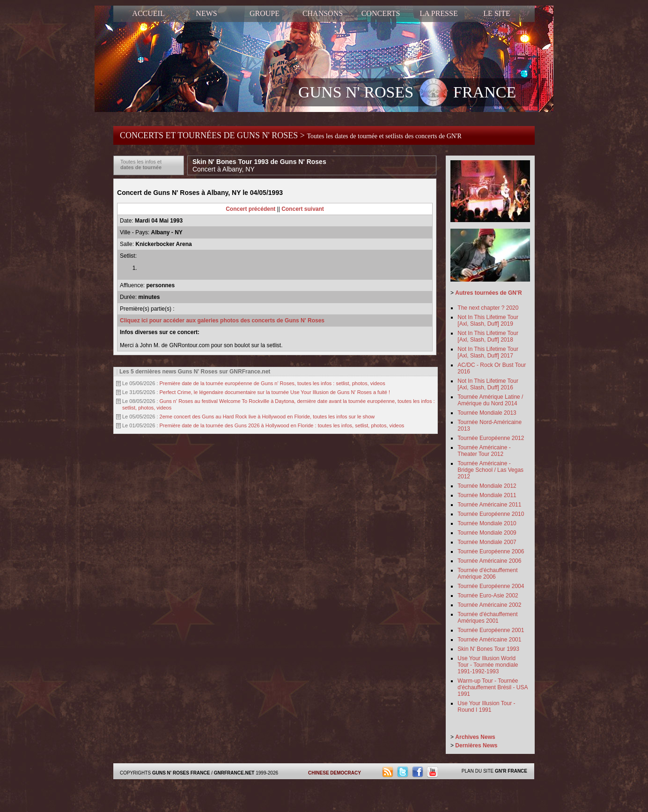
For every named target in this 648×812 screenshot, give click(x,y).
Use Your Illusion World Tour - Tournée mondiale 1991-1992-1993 (488, 665)
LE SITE (497, 13)
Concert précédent (250, 209)
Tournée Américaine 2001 (489, 640)
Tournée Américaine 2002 (489, 605)
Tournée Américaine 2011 (489, 505)
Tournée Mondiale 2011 (487, 495)
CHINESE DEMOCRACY (335, 773)
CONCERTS (381, 13)
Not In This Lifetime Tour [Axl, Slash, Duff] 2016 (488, 384)
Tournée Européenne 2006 (491, 551)
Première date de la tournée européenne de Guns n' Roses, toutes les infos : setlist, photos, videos (272, 383)
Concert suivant (303, 209)
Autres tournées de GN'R (488, 293)
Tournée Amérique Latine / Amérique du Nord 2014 (490, 400)
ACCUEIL (148, 13)
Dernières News (476, 745)
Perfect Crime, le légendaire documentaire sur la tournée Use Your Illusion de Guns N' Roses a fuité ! (275, 392)
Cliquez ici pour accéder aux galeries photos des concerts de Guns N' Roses (222, 320)
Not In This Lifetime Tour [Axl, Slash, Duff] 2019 (488, 320)
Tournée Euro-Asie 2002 (488, 596)
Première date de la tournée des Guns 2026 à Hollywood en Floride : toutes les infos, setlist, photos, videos (282, 425)
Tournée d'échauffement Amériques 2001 (487, 618)
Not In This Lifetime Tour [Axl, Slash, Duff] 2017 (488, 352)
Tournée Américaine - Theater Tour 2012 (484, 451)
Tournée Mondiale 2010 (487, 523)
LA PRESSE (438, 13)
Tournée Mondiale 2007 (487, 542)
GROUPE (265, 13)
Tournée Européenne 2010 (491, 514)
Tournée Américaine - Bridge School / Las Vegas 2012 (490, 470)
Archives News (475, 737)
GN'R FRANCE (511, 771)
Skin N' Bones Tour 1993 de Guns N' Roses (259, 165)
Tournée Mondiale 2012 (487, 486)
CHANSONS (323, 13)
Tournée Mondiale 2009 (487, 533)
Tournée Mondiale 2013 (487, 413)
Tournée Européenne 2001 (491, 630)
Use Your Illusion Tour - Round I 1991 (486, 707)
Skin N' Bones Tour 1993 (488, 649)
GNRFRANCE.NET (234, 773)
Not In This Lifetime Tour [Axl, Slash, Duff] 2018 (488, 336)
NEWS (206, 13)
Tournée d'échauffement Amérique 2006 (487, 574)
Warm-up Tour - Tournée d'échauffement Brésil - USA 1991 (492, 687)
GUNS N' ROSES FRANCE (407, 93)
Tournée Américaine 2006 (489, 561)
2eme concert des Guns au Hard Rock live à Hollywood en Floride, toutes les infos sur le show (267, 417)
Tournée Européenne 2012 (491, 438)
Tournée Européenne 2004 (491, 586)
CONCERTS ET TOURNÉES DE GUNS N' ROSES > (291, 135)
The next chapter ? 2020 (488, 308)
